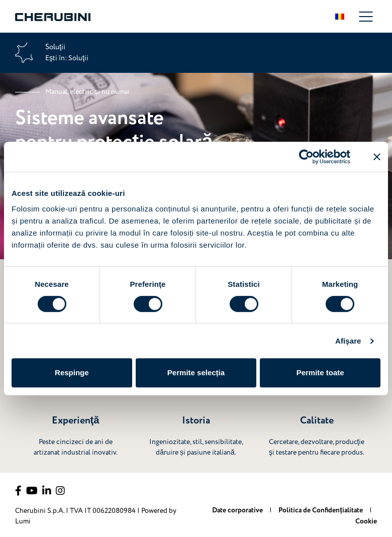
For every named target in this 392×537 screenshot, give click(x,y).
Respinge (72, 372)
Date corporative (238, 510)
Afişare (348, 341)
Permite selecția (196, 372)
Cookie (366, 521)
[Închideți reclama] (377, 157)
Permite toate (320, 372)
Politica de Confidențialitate (321, 510)
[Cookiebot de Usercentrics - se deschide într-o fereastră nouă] (306, 157)
